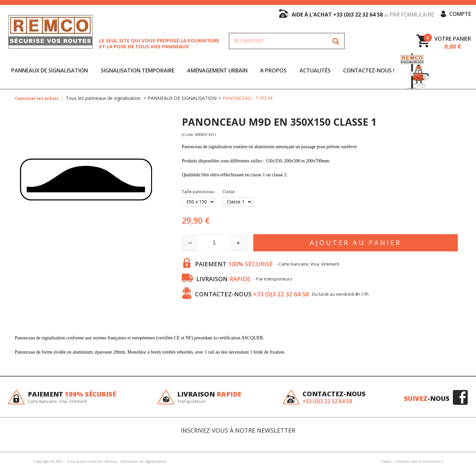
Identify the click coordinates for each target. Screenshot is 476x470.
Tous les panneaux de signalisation (104, 98)
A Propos (273, 70)
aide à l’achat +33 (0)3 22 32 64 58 (363, 15)
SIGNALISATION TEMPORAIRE (138, 70)
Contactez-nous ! (369, 70)
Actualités (315, 70)
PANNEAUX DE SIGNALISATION (50, 70)
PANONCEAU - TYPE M (247, 98)
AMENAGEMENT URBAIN (217, 70)
